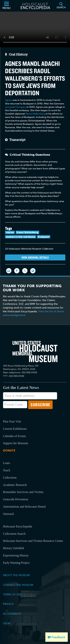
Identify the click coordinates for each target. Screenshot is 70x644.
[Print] (9, 271)
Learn (6, 463)
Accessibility (12, 614)
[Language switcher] (33, 271)
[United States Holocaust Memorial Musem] (35, 351)
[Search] (61, 6)
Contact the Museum (18, 585)
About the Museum (16, 575)
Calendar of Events (14, 436)
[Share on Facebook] (17, 271)
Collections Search (14, 534)
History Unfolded (13, 548)
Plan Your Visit (12, 421)
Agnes (8, 100)
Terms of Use (12, 594)
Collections (10, 478)
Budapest (43, 237)
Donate (9, 450)
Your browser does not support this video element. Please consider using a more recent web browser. (35, 29)
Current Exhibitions (15, 429)
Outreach (8, 514)
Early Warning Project (16, 563)
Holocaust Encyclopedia (18, 526)
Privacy (8, 604)
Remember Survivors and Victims (23, 492)
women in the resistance (21, 237)
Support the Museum (15, 443)
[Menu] (7, 6)
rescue (10, 232)
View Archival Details (35, 257)
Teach (7, 470)
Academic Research (15, 485)
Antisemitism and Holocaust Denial (24, 507)
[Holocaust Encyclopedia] (35, 6)
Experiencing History (16, 555)
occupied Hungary (15, 107)
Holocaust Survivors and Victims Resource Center (33, 541)
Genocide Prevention (16, 499)
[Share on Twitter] (25, 271)
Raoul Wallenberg (35, 114)
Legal (7, 623)
